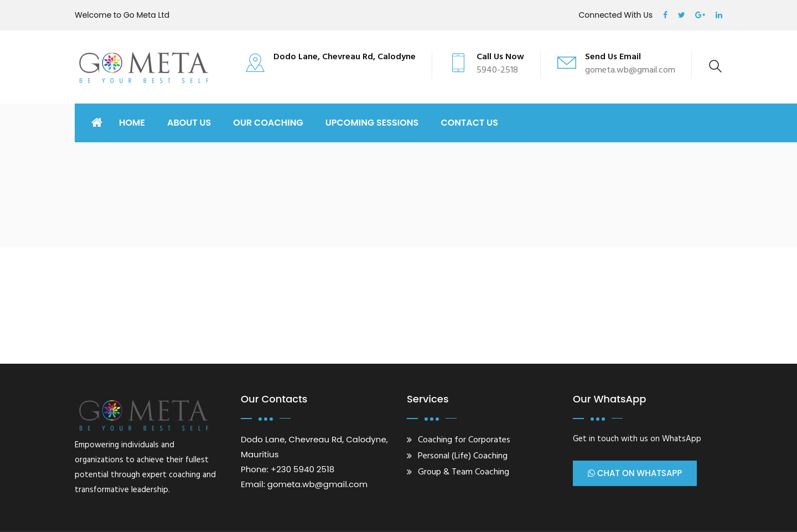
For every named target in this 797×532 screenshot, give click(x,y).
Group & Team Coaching (464, 472)
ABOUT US (189, 123)
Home (132, 123)
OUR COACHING (268, 123)
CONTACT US (469, 123)
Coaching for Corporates (464, 440)
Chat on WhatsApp (635, 473)
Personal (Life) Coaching (463, 456)
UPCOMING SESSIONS (372, 123)
